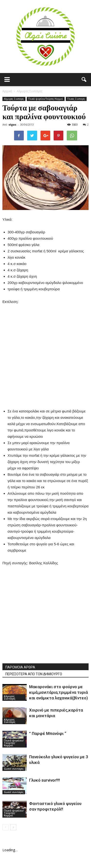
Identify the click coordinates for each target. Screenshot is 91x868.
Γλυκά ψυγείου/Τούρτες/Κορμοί (46, 99)
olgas (12, 124)
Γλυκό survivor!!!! (45, 780)
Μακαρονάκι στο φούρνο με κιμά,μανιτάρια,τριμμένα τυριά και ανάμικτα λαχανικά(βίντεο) (58, 692)
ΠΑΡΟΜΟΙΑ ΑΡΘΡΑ (20, 667)
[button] (84, 80)
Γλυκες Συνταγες (76, 99)
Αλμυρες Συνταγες (14, 99)
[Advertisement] (45, 351)
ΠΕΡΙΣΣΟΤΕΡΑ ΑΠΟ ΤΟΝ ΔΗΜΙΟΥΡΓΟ (34, 674)
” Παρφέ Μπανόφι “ (48, 733)
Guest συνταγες (14, 769)
